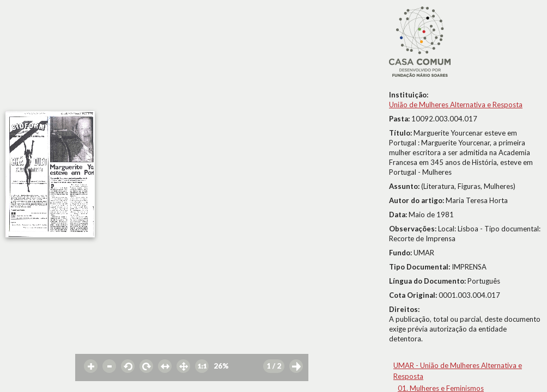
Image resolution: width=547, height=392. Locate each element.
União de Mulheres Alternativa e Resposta (456, 105)
